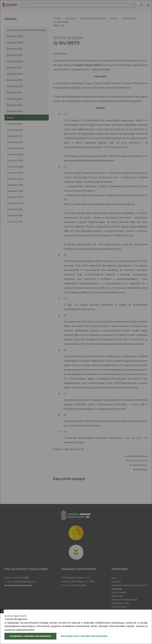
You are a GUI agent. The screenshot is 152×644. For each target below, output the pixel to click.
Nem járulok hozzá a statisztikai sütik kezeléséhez (84, 636)
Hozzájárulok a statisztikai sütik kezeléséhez (30, 636)
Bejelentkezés (141, 5)
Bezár (2, 611)
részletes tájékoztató (17, 630)
